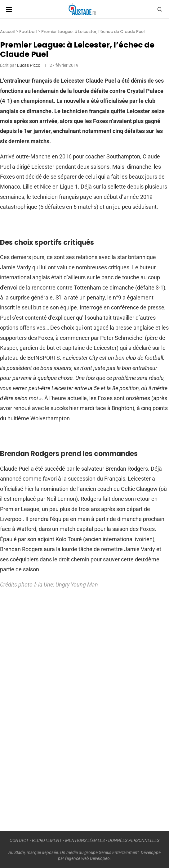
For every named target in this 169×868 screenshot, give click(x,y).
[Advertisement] (47, 707)
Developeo (100, 858)
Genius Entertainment (119, 852)
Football (28, 32)
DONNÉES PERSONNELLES (134, 840)
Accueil (7, 32)
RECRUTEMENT (47, 840)
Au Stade (17, 852)
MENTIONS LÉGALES (85, 840)
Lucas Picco (29, 65)
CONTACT (19, 840)
